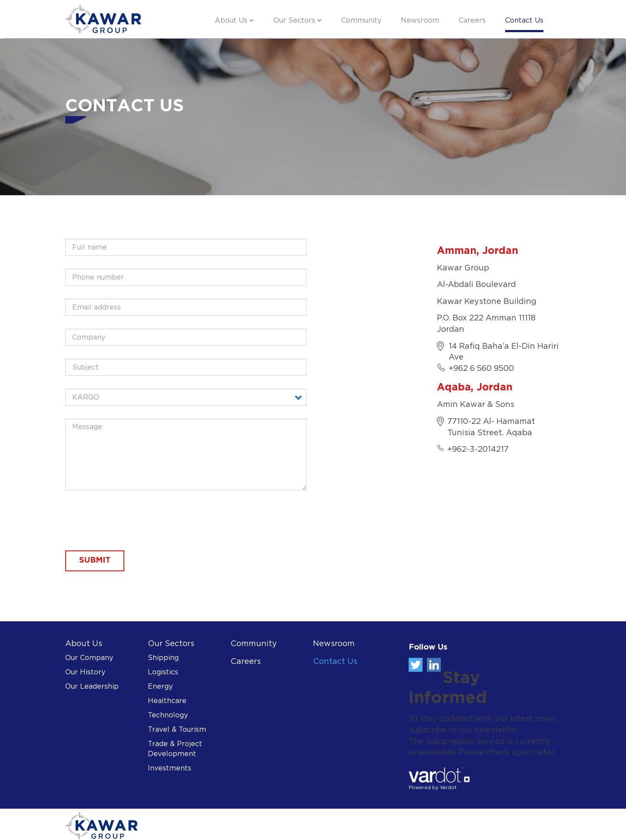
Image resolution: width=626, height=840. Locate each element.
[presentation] (131, 520)
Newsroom (420, 21)
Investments (170, 768)
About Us (231, 21)
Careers (472, 21)
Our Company (89, 658)
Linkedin (434, 665)
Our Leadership (92, 687)
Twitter (416, 665)
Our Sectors (294, 21)
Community (361, 21)
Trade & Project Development (175, 749)
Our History (85, 672)
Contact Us (524, 21)
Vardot (448, 788)
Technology (168, 715)
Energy (160, 687)
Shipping (163, 658)
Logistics (163, 672)
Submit (95, 560)
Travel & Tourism (177, 730)
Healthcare (167, 701)
